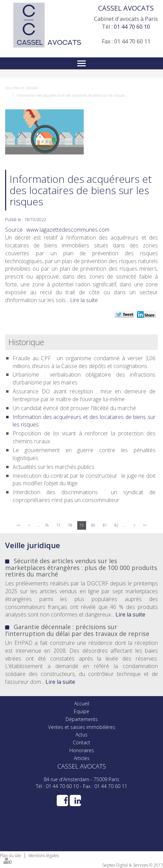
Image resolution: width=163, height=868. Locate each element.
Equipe (81, 711)
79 (82, 525)
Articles (82, 758)
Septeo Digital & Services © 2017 (133, 865)
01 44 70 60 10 (132, 27)
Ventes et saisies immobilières (82, 727)
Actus (81, 735)
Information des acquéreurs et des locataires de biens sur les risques (71, 95)
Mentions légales (44, 856)
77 (58, 525)
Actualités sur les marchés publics (53, 467)
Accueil (32, 88)
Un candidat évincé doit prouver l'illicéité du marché (74, 408)
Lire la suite (84, 300)
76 (47, 525)
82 (117, 525)
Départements (82, 719)
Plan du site (11, 856)
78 (70, 525)
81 (105, 525)
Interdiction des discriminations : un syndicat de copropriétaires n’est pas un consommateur (84, 496)
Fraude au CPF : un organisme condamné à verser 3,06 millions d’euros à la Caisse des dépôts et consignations (84, 362)
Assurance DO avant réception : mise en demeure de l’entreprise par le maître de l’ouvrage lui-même (84, 395)
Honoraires (82, 750)
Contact (81, 742)
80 (93, 525)
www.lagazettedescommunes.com (68, 230)
